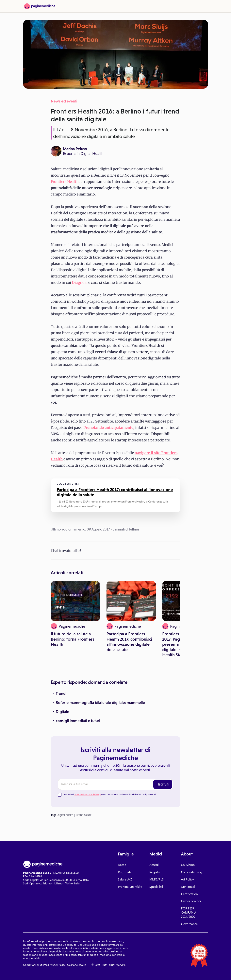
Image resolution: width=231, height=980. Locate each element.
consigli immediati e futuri (78, 721)
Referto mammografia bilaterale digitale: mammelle (100, 703)
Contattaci (188, 887)
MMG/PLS (157, 879)
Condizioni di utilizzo (35, 965)
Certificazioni (190, 894)
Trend (61, 693)
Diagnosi (80, 282)
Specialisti (156, 887)
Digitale (62, 712)
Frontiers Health (65, 182)
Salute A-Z (125, 879)
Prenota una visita (130, 887)
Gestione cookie (77, 965)
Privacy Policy (57, 965)
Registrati (124, 872)
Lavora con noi (191, 901)
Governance (189, 924)
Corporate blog (192, 872)
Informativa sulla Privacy (88, 794)
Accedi (123, 865)
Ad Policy (187, 879)
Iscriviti (164, 784)
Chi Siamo (188, 865)
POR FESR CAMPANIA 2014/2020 (189, 913)
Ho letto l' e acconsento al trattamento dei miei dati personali (110, 794)
